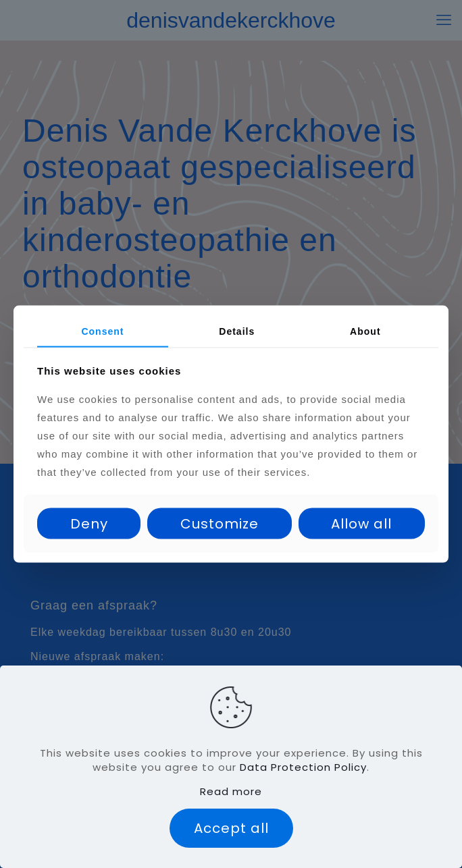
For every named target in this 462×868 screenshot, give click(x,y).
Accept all (231, 828)
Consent (102, 331)
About (365, 331)
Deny (89, 523)
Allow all (361, 523)
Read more (231, 791)
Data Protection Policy (303, 767)
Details (237, 331)
